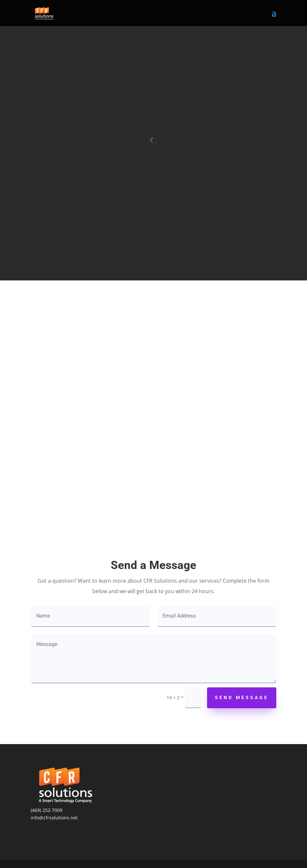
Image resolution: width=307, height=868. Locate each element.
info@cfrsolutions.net (54, 818)
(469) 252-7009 (47, 810)
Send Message (242, 697)
